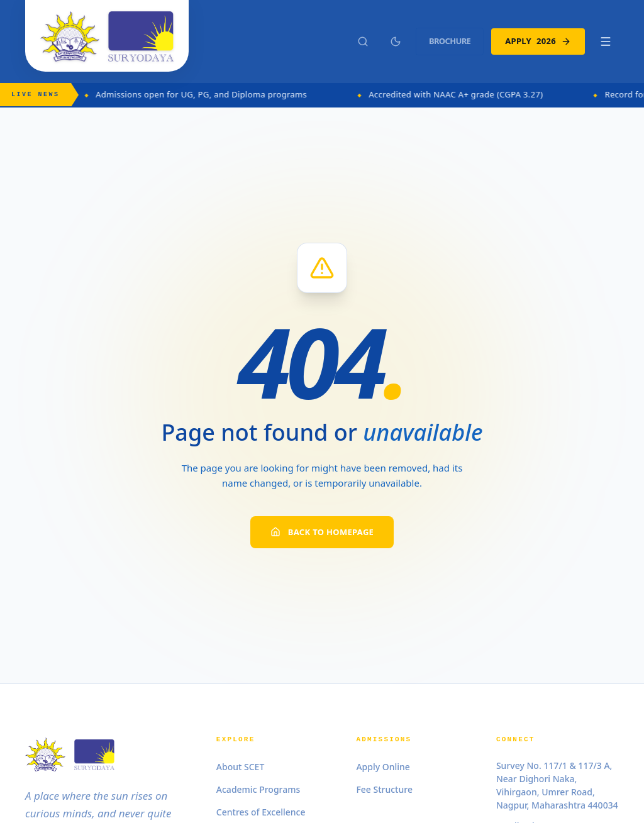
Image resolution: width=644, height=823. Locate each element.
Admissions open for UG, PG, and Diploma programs (210, 94)
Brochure (450, 41)
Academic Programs (258, 789)
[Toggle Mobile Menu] (606, 41)
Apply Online (383, 767)
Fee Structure (384, 789)
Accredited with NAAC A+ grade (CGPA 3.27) (464, 94)
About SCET (240, 767)
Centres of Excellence (261, 812)
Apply (538, 41)
